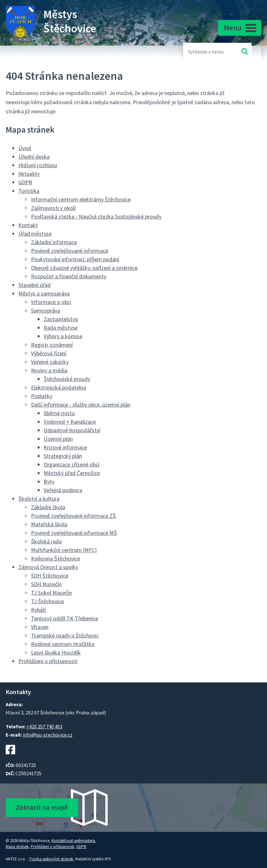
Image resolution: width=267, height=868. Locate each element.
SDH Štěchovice (50, 576)
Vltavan (40, 627)
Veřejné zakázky (50, 362)
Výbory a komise (63, 336)
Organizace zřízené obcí (71, 464)
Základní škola (48, 507)
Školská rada (46, 541)
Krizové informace (65, 447)
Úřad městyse (35, 234)
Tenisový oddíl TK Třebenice (65, 618)
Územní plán (58, 439)
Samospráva (46, 310)
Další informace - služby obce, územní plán (81, 405)
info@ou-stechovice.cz (48, 735)
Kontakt (28, 225)
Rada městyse (61, 328)
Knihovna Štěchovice (56, 558)
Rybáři (38, 610)
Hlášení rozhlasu (38, 165)
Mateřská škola (49, 524)
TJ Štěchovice (47, 601)
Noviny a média (49, 370)
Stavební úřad (34, 285)
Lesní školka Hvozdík (56, 653)
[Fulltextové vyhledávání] (208, 51)
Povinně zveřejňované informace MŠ (74, 533)
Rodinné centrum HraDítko (63, 644)
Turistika (29, 191)
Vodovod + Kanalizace (70, 422)
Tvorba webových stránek (51, 859)
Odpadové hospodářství (72, 430)
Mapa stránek (17, 847)
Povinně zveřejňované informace (70, 251)
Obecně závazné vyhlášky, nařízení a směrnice (84, 268)
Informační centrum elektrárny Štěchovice (81, 199)
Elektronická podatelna (59, 387)
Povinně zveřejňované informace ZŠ (73, 516)
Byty (49, 482)
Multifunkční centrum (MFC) (64, 550)
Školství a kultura (39, 499)
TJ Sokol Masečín (51, 593)
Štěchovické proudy (67, 379)
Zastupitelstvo (61, 319)
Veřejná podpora (63, 490)
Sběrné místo (59, 413)
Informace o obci (51, 302)
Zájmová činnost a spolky (48, 567)
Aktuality (29, 174)
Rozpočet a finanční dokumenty (69, 276)
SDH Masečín (46, 584)
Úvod (25, 148)
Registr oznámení (52, 345)
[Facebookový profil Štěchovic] (10, 757)
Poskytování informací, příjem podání (75, 259)
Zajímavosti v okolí (53, 208)
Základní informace (54, 242)
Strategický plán (63, 456)
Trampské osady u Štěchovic (65, 635)
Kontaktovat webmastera (73, 841)
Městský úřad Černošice (72, 473)
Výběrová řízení (49, 353)
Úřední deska (34, 157)
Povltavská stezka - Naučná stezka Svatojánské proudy (96, 216)
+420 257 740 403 (44, 726)
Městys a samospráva (44, 293)
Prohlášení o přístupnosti (48, 661)
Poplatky (42, 396)
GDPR (25, 182)
